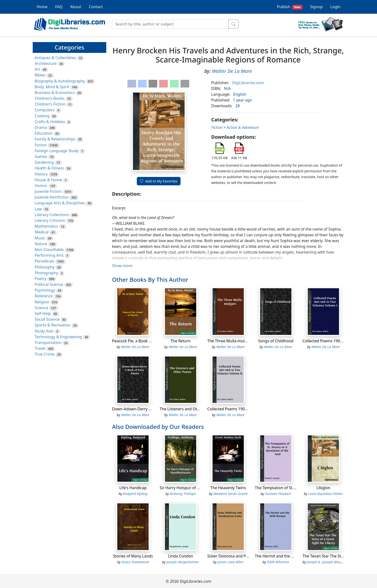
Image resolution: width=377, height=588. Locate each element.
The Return (180, 341)
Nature (41, 244)
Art (37, 69)
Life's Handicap (133, 488)
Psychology (45, 290)
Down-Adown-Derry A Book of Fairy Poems (150, 409)
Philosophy (45, 267)
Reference (44, 296)
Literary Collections (52, 215)
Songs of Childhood (276, 341)
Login (335, 7)
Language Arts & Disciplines (60, 203)
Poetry (41, 279)
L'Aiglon (323, 488)
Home (42, 7)
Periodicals (44, 261)
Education (44, 133)
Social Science (47, 319)
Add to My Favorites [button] (159, 181)
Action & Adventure (243, 127)
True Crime (45, 354)
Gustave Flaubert (278, 494)
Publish (290, 7)
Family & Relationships (55, 139)
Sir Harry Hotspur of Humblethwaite (192, 488)
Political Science (49, 284)
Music (40, 238)
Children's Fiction (50, 104)
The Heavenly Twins (228, 488)
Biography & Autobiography (60, 81)
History (41, 174)
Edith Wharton (278, 562)
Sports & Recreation (53, 325)
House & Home (48, 180)
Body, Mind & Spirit (52, 87)
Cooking (42, 116)
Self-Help (43, 313)
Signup (316, 7)
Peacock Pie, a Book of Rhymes (140, 341)
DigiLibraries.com (248, 83)
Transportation (48, 343)
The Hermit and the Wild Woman (284, 556)
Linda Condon (181, 556)
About (76, 7)
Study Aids (44, 331)
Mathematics (46, 226)
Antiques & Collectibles (55, 58)
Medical (42, 232)
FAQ (59, 7)
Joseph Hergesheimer (183, 562)
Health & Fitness (49, 168)
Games (41, 156)
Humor (41, 186)
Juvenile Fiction (48, 191)
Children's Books (50, 98)
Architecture (46, 63)
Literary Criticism (50, 220)
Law (38, 209)
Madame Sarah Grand (230, 494)
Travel (40, 348)
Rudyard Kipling (135, 494)
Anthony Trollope (183, 494)
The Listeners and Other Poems (188, 409)
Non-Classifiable (49, 250)
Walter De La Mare (232, 71)
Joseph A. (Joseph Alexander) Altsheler (336, 562)
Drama (41, 127)
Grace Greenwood (135, 562)
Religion (42, 302)
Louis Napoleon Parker (326, 494)
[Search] (170, 24)
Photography (46, 273)
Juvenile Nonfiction (52, 197)
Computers (45, 110)
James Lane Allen (230, 562)
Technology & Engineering (58, 337)
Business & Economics (55, 93)
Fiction (41, 145)
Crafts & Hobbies (50, 122)
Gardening (44, 162)
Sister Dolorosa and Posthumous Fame (242, 556)
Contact (96, 7)
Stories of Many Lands (133, 556)
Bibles (40, 75)
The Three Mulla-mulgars (230, 341)
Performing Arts (49, 255)
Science (41, 308)
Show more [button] (122, 266)
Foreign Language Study (57, 151)
